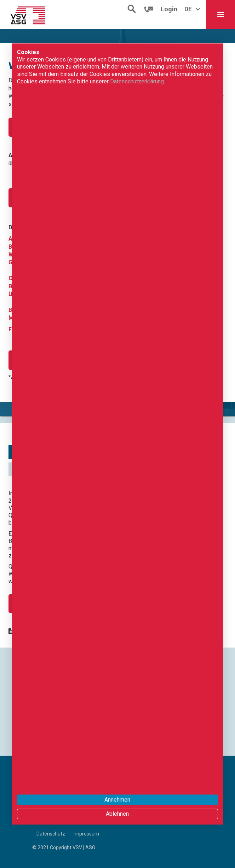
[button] (220, 14)
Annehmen (117, 800)
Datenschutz (51, 834)
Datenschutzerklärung (137, 81)
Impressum (86, 834)
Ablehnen (117, 814)
